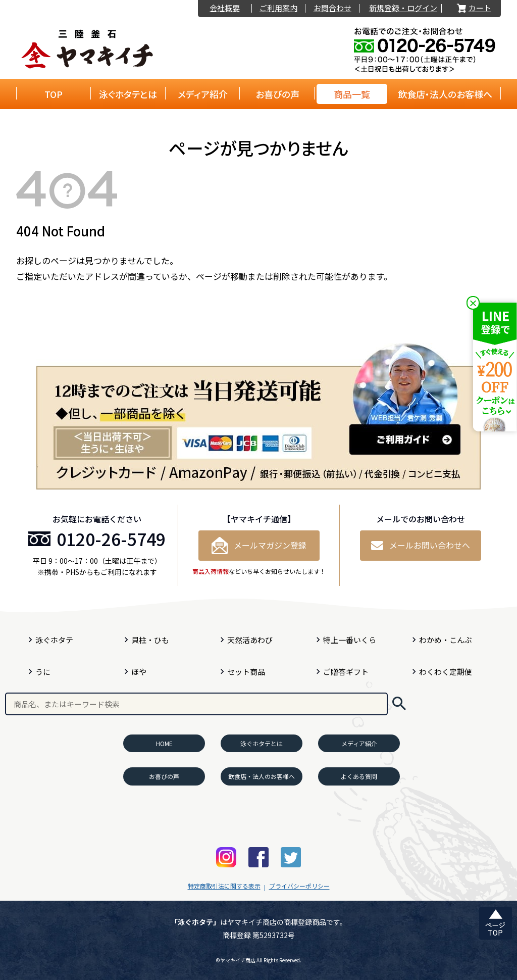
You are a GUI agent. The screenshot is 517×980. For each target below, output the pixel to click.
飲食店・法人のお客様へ (445, 94)
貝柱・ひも (150, 640)
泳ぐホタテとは (128, 94)
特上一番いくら (350, 640)
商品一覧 (352, 94)
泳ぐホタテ (54, 640)
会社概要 (225, 8)
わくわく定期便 (446, 672)
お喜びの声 (277, 94)
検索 (399, 704)
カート (473, 8)
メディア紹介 (203, 94)
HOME (164, 743)
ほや (139, 672)
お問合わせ (332, 8)
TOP (54, 94)
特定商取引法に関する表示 (224, 886)
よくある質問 (359, 776)
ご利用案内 (278, 8)
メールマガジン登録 (259, 546)
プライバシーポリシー (299, 886)
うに (43, 672)
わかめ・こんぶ (446, 640)
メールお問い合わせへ (421, 545)
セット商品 (246, 672)
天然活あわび (250, 640)
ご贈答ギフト (346, 672)
